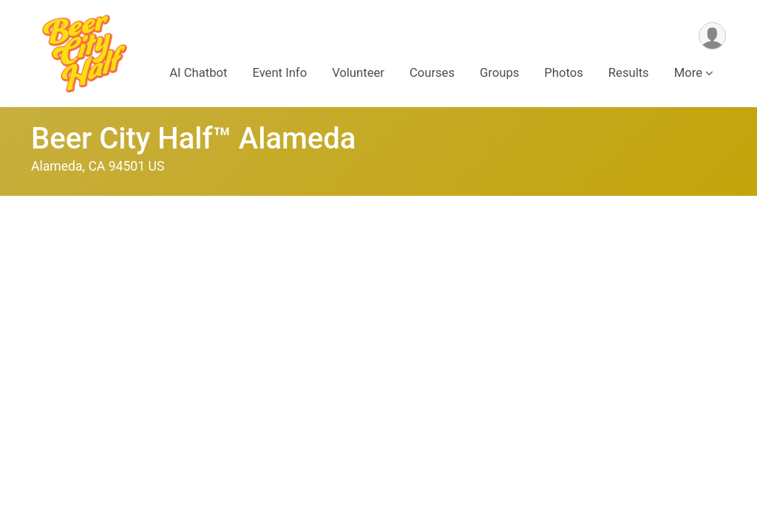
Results (629, 73)
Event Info (279, 73)
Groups (499, 73)
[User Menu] (712, 36)
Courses (432, 73)
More (688, 73)
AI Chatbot (198, 73)
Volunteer (358, 73)
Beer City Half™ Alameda (193, 139)
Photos (563, 73)
